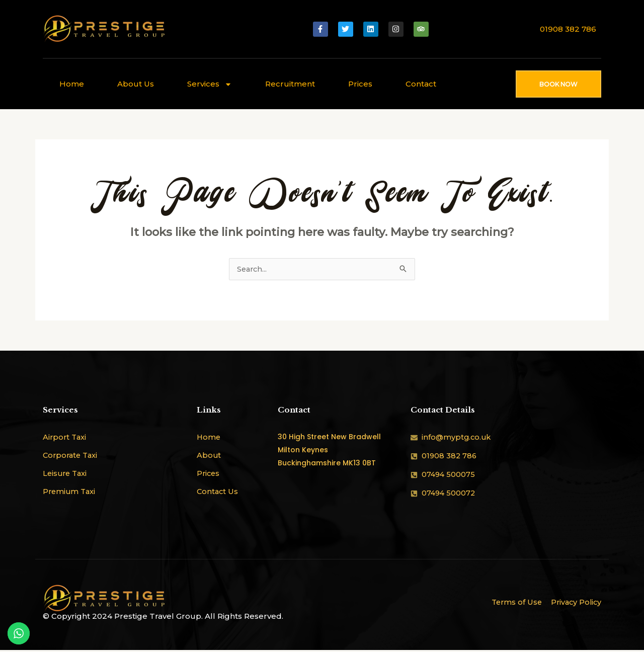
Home (72, 84)
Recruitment (290, 84)
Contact (421, 84)
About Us (136, 84)
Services (210, 84)
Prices (360, 84)
